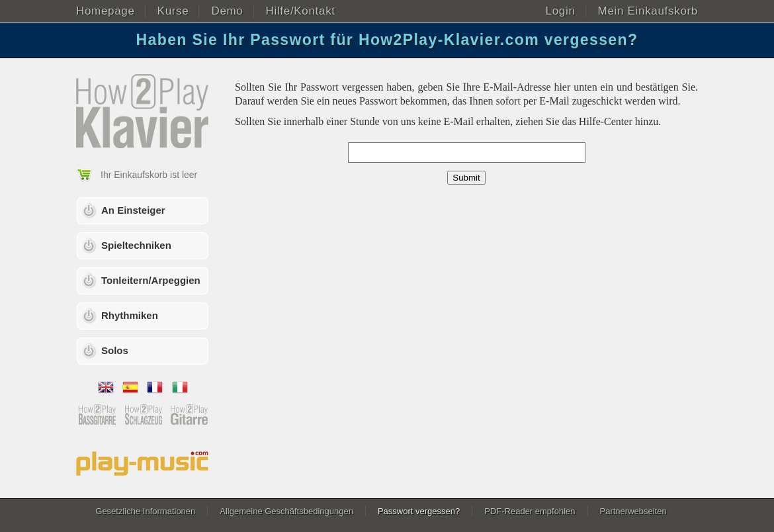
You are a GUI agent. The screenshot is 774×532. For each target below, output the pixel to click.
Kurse (173, 11)
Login (561, 11)
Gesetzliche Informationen (145, 511)
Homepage (106, 11)
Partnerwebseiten (633, 511)
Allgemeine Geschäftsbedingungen (286, 511)
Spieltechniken (136, 245)
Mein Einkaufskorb (648, 11)
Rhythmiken (130, 315)
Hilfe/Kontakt (301, 11)
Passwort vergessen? (419, 511)
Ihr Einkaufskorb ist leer (149, 175)
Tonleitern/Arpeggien (151, 280)
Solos (115, 350)
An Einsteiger (133, 210)
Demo (227, 11)
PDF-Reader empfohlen (530, 511)
